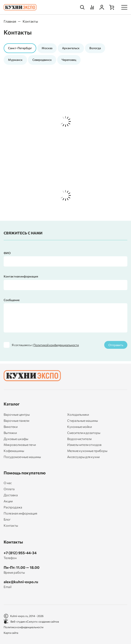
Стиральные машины (83, 421)
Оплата (9, 489)
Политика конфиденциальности (23, 627)
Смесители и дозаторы (84, 433)
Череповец (69, 60)
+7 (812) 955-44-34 (20, 553)
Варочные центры (17, 414)
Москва (47, 48)
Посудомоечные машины (22, 457)
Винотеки (11, 427)
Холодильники (78, 414)
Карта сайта (11, 633)
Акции (8, 501)
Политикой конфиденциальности (56, 345)
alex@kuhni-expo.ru (21, 582)
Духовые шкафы (16, 439)
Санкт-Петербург (20, 48)
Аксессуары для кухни (83, 457)
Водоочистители (79, 439)
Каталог (12, 404)
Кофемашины (14, 451)
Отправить (116, 345)
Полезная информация (20, 513)
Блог (7, 520)
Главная (10, 21)
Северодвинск (42, 60)
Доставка (11, 495)
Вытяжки (10, 433)
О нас (8, 483)
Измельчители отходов (84, 445)
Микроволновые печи (20, 445)
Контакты (11, 526)
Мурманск (15, 60)
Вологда (95, 48)
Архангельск (71, 48)
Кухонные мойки (80, 427)
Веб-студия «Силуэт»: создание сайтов (31, 621)
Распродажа (13, 507)
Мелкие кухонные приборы (87, 451)
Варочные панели (16, 421)
